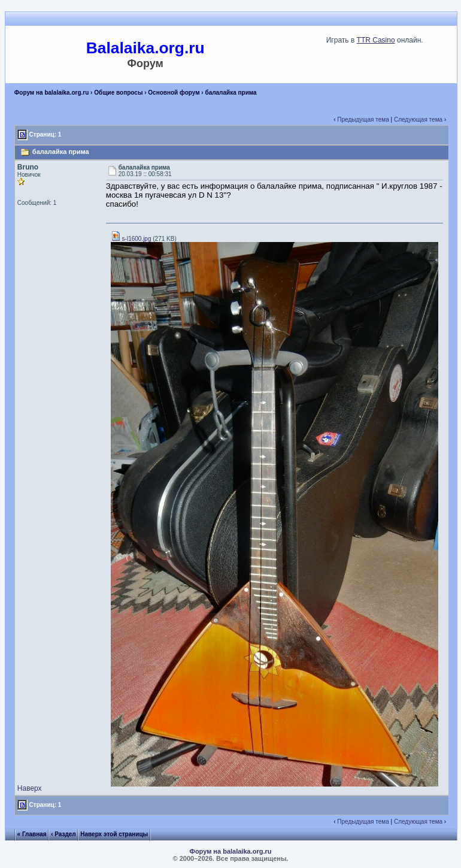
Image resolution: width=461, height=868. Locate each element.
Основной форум (174, 93)
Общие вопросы (118, 93)
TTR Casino (376, 40)
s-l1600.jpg (131, 239)
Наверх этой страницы (114, 834)
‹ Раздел (63, 834)
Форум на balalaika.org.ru (52, 93)
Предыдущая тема (363, 120)
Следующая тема (418, 120)
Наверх (30, 788)
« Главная (32, 834)
